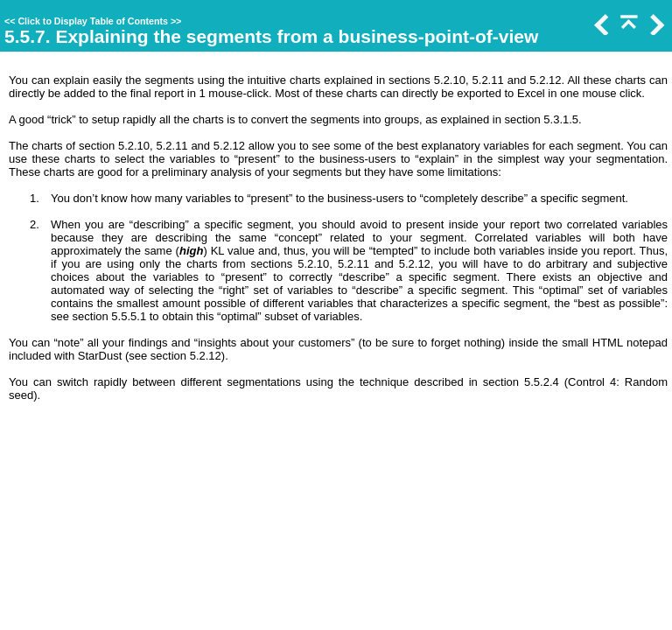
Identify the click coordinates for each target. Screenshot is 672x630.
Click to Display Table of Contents (93, 21)
